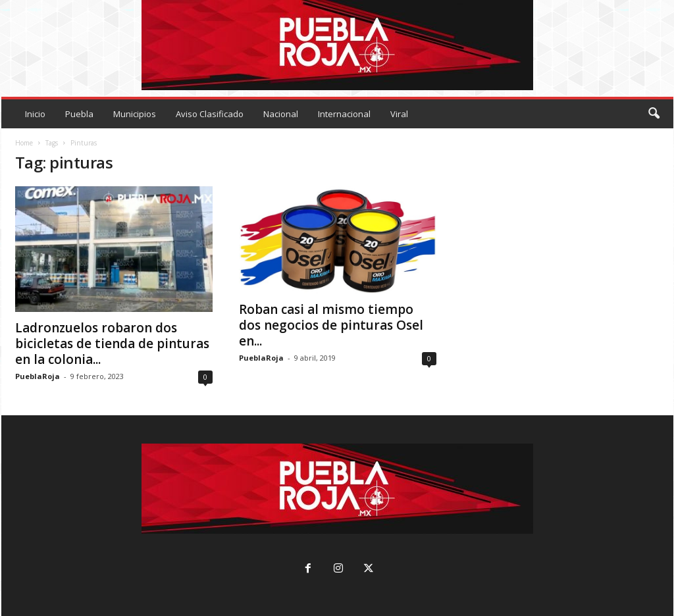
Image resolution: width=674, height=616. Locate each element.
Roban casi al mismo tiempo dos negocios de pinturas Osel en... (331, 325)
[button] (654, 114)
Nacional (281, 114)
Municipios (135, 114)
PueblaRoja (38, 376)
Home (24, 143)
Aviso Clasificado (210, 114)
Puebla (79, 114)
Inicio (35, 114)
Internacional (344, 114)
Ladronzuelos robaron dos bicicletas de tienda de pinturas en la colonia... (112, 344)
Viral (399, 114)
